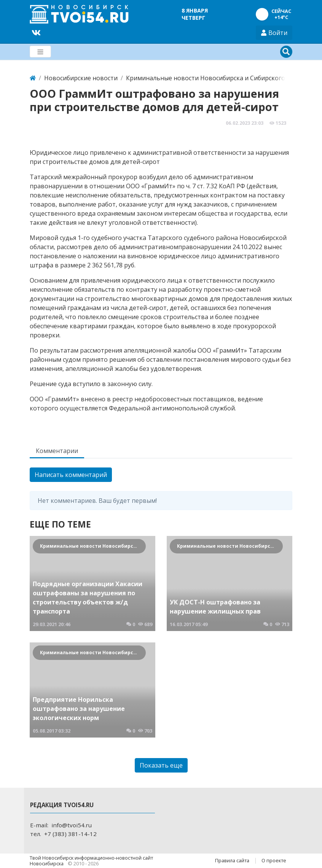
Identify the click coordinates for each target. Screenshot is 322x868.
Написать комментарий (71, 475)
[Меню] (40, 52)
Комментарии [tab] (57, 451)
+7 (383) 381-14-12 (70, 834)
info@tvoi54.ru (72, 825)
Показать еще (161, 765)
